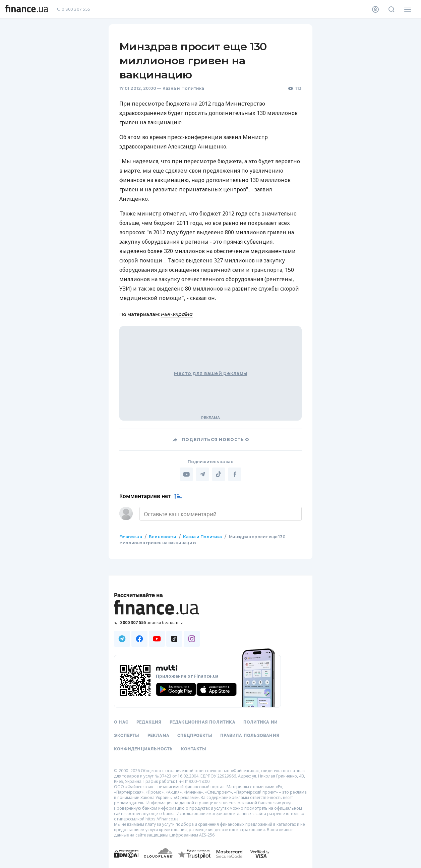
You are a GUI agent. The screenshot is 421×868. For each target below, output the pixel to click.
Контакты (194, 748)
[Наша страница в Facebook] (139, 638)
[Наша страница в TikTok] (174, 638)
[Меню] (408, 9)
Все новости (162, 536)
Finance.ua (131, 536)
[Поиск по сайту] (392, 9)
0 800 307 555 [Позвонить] (73, 10)
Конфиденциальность (143, 748)
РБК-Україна (177, 314)
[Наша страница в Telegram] (122, 638)
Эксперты (127, 735)
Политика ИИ (260, 722)
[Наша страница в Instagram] (192, 638)
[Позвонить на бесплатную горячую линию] (157, 622)
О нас (121, 722)
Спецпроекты (195, 735)
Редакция (149, 722)
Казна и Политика (184, 88)
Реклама (158, 735)
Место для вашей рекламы (210, 373)
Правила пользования (250, 735)
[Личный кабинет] (375, 9)
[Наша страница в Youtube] (157, 638)
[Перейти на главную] (27, 9)
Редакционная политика (202, 722)
